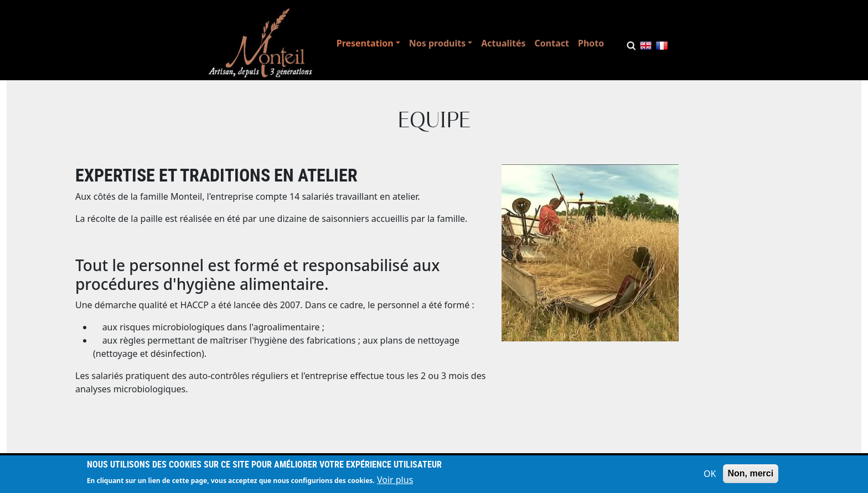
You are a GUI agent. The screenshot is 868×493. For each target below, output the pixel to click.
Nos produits (437, 43)
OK (710, 476)
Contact (552, 43)
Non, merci (751, 476)
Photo (591, 43)
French (662, 48)
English (646, 48)
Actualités (503, 43)
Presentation (365, 43)
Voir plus (395, 482)
